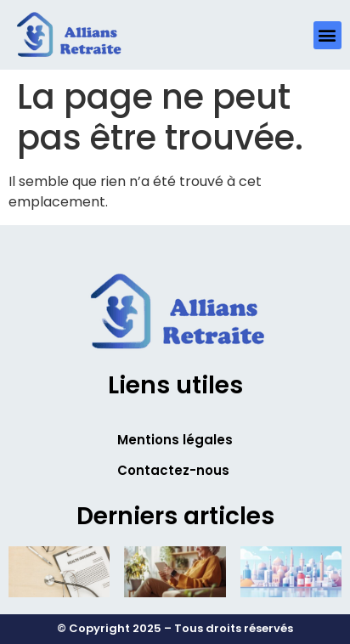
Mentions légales (175, 440)
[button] (327, 35)
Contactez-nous (173, 470)
